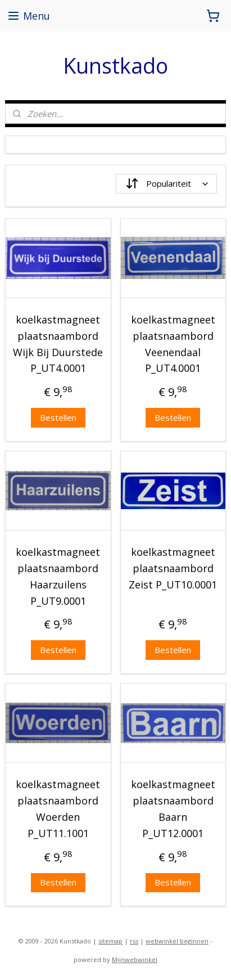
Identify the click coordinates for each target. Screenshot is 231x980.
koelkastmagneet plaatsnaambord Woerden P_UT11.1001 (58, 808)
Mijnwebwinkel (135, 959)
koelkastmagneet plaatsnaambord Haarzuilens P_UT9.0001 (58, 576)
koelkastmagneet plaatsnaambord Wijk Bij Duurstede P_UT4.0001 (58, 344)
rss (134, 941)
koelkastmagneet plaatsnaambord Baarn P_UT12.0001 (173, 808)
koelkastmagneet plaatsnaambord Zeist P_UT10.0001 (173, 568)
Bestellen (58, 417)
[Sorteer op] (166, 184)
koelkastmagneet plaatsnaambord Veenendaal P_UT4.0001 (173, 344)
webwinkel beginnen (177, 941)
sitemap (110, 941)
